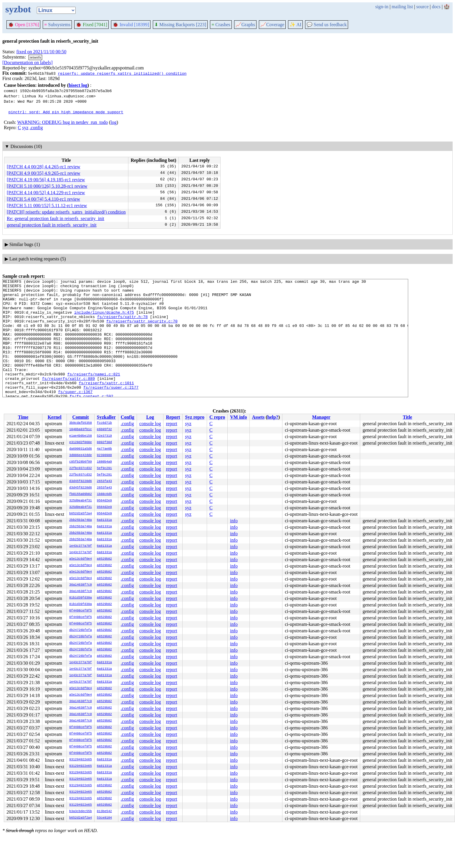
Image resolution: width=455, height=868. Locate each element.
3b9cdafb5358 (81, 423)
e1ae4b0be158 (81, 436)
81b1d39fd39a (81, 598)
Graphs (245, 25)
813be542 (104, 812)
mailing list (402, 7)
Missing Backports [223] (180, 25)
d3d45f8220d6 (81, 481)
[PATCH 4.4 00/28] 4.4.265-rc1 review (44, 167)
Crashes (221, 25)
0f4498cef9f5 (81, 611)
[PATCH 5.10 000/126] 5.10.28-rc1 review (47, 186)
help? (273, 417)
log (113, 122)
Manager (321, 417)
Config (128, 417)
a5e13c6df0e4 (81, 559)
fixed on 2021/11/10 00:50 (42, 52)
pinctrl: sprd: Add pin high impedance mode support (66, 112)
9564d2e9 (104, 501)
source (423, 7)
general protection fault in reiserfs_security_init (52, 225)
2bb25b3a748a (81, 520)
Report (173, 417)
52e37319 (104, 436)
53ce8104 (104, 818)
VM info (238, 417)
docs (436, 7)
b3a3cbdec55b (81, 812)
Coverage (272, 25)
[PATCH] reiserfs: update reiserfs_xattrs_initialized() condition (66, 212)
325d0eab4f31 (81, 501)
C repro (217, 417)
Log (150, 417)
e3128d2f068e (81, 443)
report (171, 424)
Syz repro (195, 417)
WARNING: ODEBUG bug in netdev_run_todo (62, 122)
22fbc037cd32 (81, 468)
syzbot (18, 9)
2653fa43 (104, 481)
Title (408, 417)
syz (25, 128)
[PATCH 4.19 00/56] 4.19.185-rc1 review (46, 180)
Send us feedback (327, 25)
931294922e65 (81, 760)
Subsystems (57, 25)
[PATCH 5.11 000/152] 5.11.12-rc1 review (47, 206)
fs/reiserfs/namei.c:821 (94, 393)
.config (36, 128)
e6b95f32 (104, 430)
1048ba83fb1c (81, 430)
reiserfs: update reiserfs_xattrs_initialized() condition (122, 73)
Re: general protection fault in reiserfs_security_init (56, 218)
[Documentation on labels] (28, 63)
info (234, 521)
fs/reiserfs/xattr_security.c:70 (142, 330)
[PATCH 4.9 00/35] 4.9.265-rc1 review (44, 173)
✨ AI (295, 25)
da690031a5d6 (81, 449)
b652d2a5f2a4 (81, 514)
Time (23, 417)
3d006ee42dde (81, 455)
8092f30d (104, 443)
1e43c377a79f (81, 546)
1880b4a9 (104, 462)
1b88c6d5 (104, 494)
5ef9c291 (104, 468)
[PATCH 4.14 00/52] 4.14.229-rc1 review (46, 193)
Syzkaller (106, 417)
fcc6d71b (104, 423)
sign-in (382, 7)
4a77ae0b (104, 449)
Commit (80, 417)
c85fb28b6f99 (81, 462)
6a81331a (104, 520)
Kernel (55, 417)
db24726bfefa (81, 630)
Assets (258, 417)
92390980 (104, 455)
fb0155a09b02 (81, 494)
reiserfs (35, 57)
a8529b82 (104, 559)
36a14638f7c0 (81, 585)
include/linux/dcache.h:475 (104, 319)
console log (150, 424)
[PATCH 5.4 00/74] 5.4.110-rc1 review (43, 199)
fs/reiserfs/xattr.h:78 (123, 325)
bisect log (78, 85)
